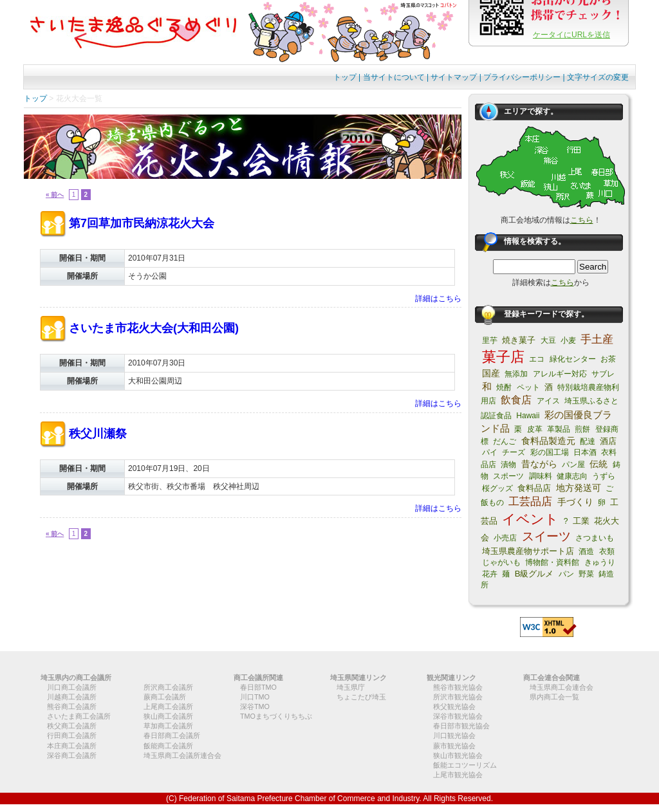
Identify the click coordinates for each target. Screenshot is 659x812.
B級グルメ (534, 574)
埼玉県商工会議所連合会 (182, 755)
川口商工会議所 (72, 687)
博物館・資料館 (552, 562)
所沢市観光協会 (458, 697)
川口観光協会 (454, 735)
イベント (530, 519)
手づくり (575, 502)
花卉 (490, 574)
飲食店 (516, 400)
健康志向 (572, 476)
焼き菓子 (519, 340)
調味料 (541, 476)
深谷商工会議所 (72, 755)
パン (566, 574)
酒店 (608, 441)
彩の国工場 (550, 452)
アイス (548, 401)
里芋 (490, 340)
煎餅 (582, 429)
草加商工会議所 (168, 726)
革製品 (559, 429)
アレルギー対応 (560, 374)
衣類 (607, 551)
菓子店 (503, 357)
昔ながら (539, 464)
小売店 (505, 538)
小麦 (568, 340)
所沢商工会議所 (168, 687)
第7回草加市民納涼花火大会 (142, 223)
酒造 (586, 551)
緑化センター (573, 359)
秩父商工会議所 (72, 726)
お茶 (608, 359)
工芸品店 (530, 502)
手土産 (597, 339)
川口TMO (255, 697)
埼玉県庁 (351, 687)
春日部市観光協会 (461, 726)
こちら (582, 220)
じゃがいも (501, 562)
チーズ (514, 452)
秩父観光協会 (454, 706)
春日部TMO (258, 687)
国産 (491, 373)
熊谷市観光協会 (458, 687)
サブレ (603, 374)
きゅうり (600, 562)
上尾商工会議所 (168, 706)
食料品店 (534, 488)
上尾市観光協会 (458, 775)
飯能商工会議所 (168, 746)
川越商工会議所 (72, 697)
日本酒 (585, 452)
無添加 (516, 374)
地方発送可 (579, 488)
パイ (490, 452)
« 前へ (55, 195)
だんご (505, 441)
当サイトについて (394, 77)
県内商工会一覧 (554, 697)
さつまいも (595, 538)
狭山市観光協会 (458, 755)
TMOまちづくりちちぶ (276, 716)
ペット (528, 387)
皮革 (535, 429)
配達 (588, 441)
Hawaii (528, 416)
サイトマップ (454, 77)
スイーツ (546, 536)
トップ (345, 77)
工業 (581, 521)
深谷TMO (255, 706)
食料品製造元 (548, 441)
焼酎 (504, 387)
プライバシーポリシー (522, 77)
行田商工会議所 (72, 735)
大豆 (548, 340)
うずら (604, 476)
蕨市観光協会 (454, 746)
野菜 (586, 574)
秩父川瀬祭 (98, 434)
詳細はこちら (438, 299)
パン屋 (573, 465)
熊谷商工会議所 (72, 706)
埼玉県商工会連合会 (562, 687)
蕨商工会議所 (165, 697)
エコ (537, 359)
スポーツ (508, 476)
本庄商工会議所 (72, 746)
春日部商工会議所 (172, 735)
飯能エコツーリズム (465, 765)
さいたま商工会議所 (79, 716)
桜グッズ (497, 488)
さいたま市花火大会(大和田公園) (154, 328)
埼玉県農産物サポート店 (528, 551)
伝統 (599, 464)
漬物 (508, 465)
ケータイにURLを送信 (571, 35)
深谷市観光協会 (458, 716)
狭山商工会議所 (168, 716)
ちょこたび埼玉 (361, 697)
